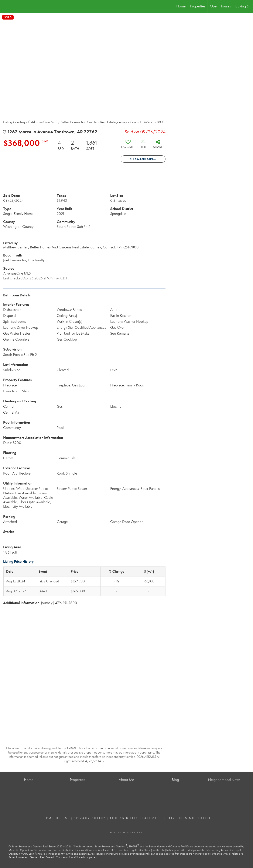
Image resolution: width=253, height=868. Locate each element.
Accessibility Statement (136, 818)
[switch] (128, 146)
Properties (198, 6)
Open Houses (220, 6)
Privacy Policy (90, 818)
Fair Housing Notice (189, 818)
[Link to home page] (5, 6)
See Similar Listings (143, 159)
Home (181, 6)
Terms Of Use (56, 818)
